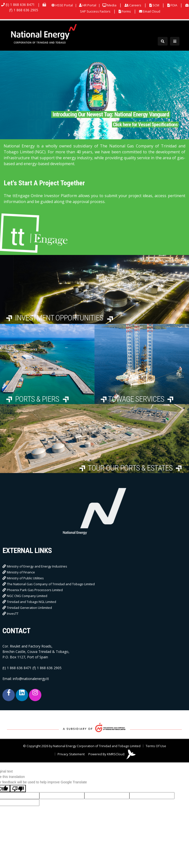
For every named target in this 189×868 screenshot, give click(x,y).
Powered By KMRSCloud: (112, 754)
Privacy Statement (71, 754)
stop (120, 135)
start (69, 135)
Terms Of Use (156, 746)
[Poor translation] (18, 789)
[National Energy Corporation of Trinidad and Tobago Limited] (44, 34)
